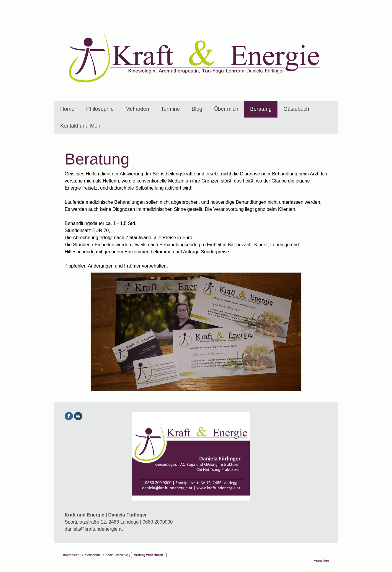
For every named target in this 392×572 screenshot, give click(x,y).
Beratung (261, 109)
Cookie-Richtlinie (116, 555)
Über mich (226, 109)
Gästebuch (296, 109)
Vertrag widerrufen (149, 555)
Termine (170, 109)
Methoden (137, 109)
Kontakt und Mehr (81, 126)
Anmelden (321, 560)
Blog (197, 109)
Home (67, 109)
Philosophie (100, 109)
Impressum (71, 555)
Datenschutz (91, 555)
